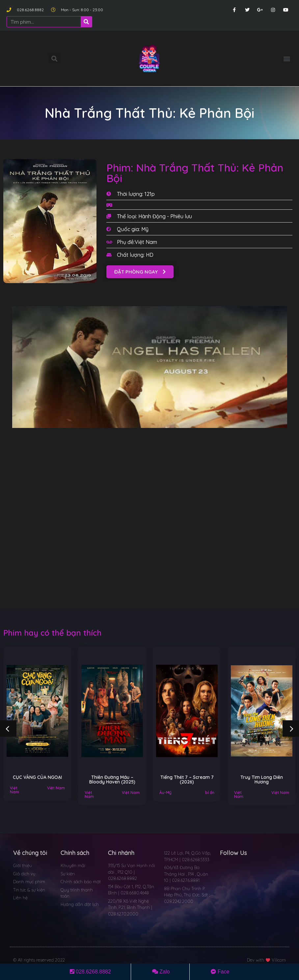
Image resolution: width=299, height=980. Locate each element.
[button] (287, 58)
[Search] (86, 22)
